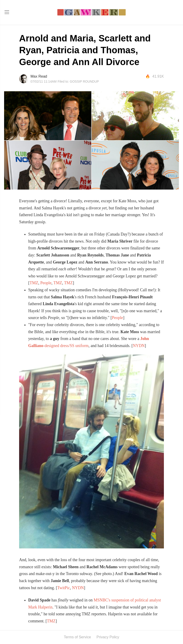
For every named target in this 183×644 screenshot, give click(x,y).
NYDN (139, 346)
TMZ (34, 283)
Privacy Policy (108, 637)
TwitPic (64, 588)
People (46, 283)
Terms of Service (77, 637)
